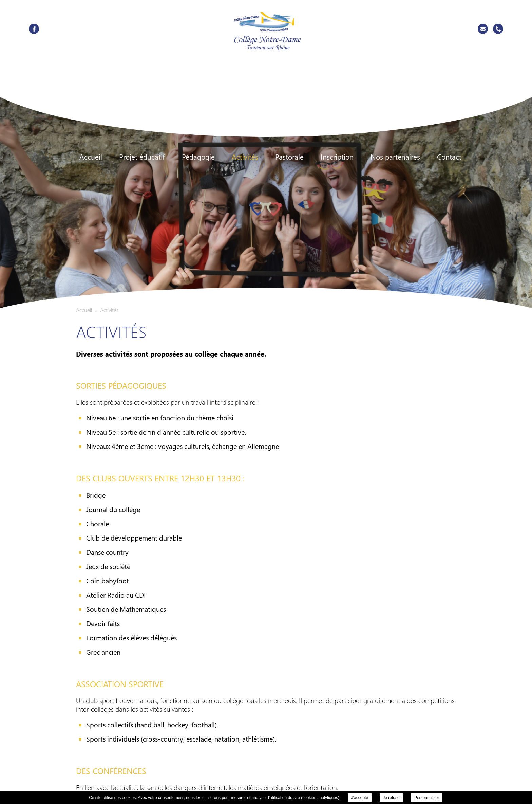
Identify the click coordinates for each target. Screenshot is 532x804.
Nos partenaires (395, 157)
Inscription (337, 157)
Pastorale (289, 157)
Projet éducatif (142, 157)
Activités (245, 157)
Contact (449, 157)
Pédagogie (198, 157)
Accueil (91, 157)
